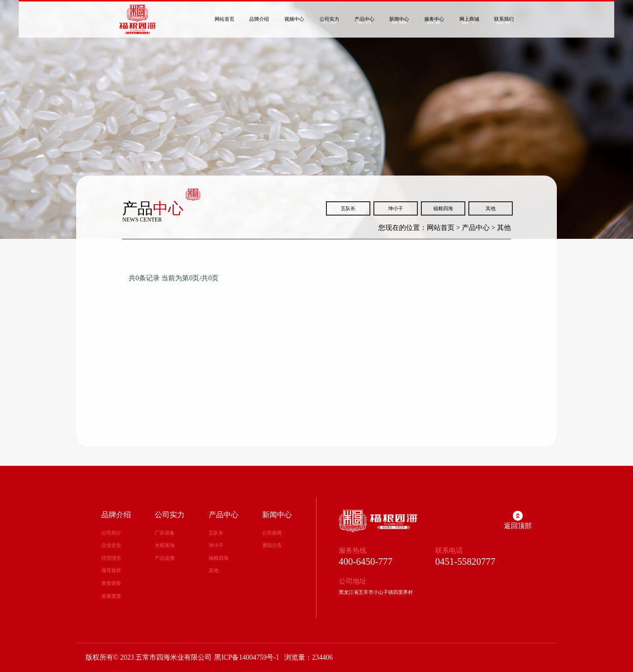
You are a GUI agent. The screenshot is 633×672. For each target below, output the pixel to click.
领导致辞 (111, 570)
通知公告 (272, 545)
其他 (491, 208)
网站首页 (441, 228)
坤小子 (396, 208)
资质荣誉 (111, 583)
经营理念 (111, 558)
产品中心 (476, 228)
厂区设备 (165, 533)
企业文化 (111, 545)
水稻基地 (165, 545)
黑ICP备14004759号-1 (247, 657)
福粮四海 (443, 208)
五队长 (348, 208)
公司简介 (111, 533)
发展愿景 (111, 596)
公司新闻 (272, 533)
